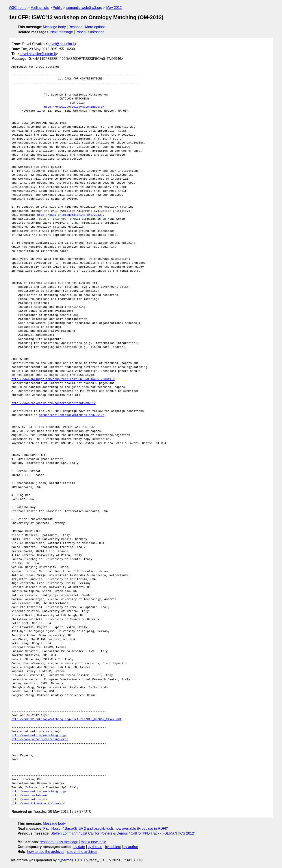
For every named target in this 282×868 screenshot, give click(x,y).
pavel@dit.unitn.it (61, 44)
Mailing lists (40, 8)
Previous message (90, 32)
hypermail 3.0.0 (70, 860)
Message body (54, 27)
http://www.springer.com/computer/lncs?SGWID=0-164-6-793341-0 (63, 379)
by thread (95, 847)
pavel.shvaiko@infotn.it (38, 54)
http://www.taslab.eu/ (30, 796)
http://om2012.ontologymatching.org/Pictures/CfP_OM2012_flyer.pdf (66, 719)
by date (79, 847)
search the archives (82, 852)
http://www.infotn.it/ (30, 800)
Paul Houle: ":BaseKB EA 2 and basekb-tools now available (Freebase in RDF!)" (106, 828)
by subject (113, 847)
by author (131, 847)
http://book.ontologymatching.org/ (40, 739)
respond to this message (59, 842)
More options (96, 27)
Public (58, 8)
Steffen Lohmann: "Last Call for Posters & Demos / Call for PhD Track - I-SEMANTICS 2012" (123, 833)
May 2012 (114, 8)
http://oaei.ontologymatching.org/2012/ (70, 215)
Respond (76, 27)
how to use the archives (46, 852)
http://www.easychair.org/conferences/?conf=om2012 (54, 403)
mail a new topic (94, 842)
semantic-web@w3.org (84, 8)
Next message (62, 32)
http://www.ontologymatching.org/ (39, 735)
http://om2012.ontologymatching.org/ (74, 107)
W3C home (18, 8)
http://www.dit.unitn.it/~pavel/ (38, 803)
